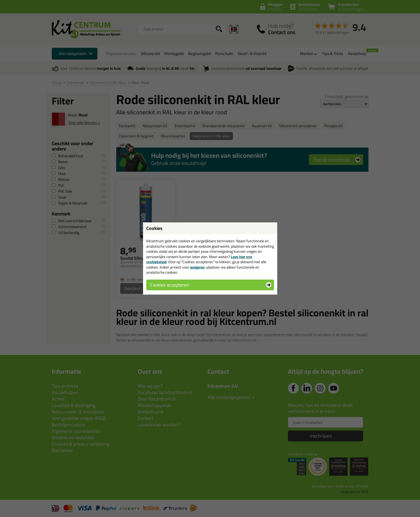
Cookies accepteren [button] (169, 285)
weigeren (197, 267)
